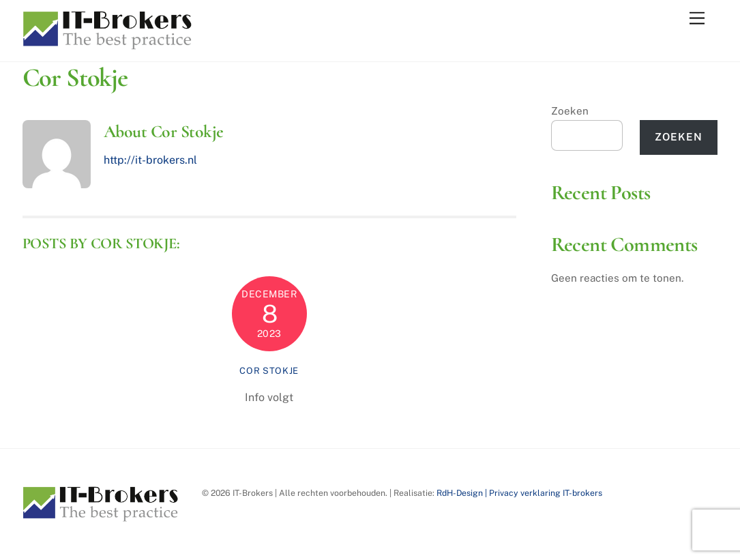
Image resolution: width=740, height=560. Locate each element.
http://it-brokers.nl (150, 160)
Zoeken (570, 111)
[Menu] (697, 19)
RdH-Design (460, 493)
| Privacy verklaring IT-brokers (543, 493)
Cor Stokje (269, 371)
